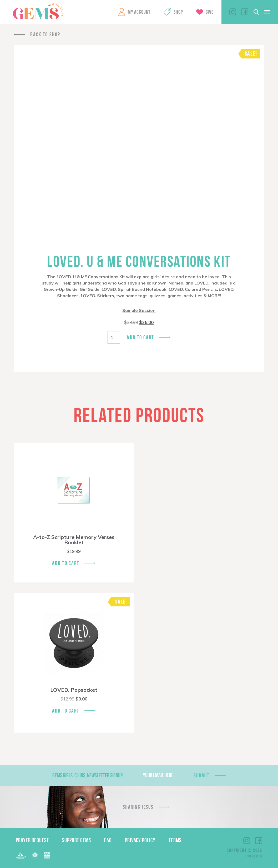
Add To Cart (66, 563)
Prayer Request (32, 840)
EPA (47, 855)
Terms (175, 840)
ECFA (35, 855)
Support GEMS (77, 840)
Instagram (233, 12)
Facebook (245, 12)
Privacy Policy (140, 840)
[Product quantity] (114, 337)
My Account (139, 12)
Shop (178, 12)
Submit (201, 775)
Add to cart (140, 337)
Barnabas (21, 855)
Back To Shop (45, 34)
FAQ (108, 840)
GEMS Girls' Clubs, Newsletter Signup (87, 775)
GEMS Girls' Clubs (38, 11)
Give (210, 12)
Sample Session (139, 310)
